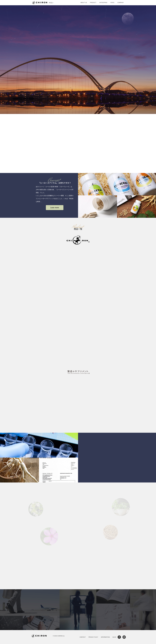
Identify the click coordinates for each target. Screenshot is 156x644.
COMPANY (121, 3)
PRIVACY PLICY (93, 637)
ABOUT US (84, 3)
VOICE (112, 3)
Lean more (55, 208)
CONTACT (83, 637)
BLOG (114, 637)
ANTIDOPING (103, 3)
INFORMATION (105, 637)
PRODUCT (93, 3)
